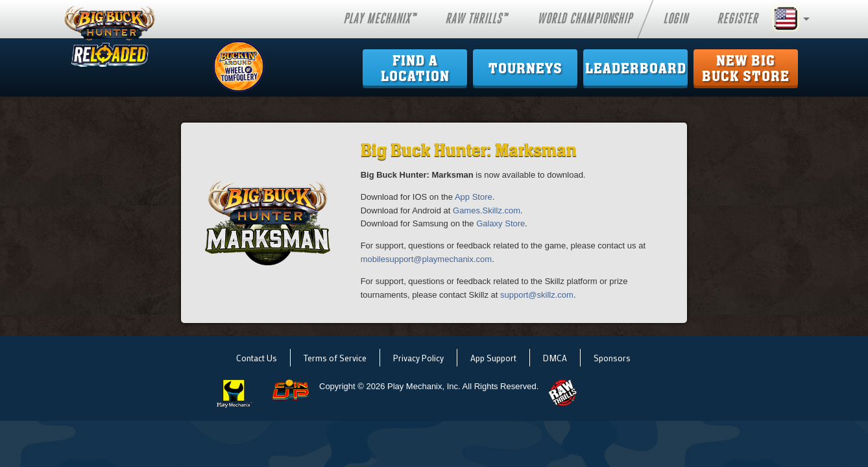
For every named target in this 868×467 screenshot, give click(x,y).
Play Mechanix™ (380, 19)
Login (675, 19)
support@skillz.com (537, 295)
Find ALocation (415, 69)
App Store (474, 197)
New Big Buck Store (746, 69)
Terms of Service (335, 358)
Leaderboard (636, 69)
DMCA (555, 358)
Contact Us (257, 358)
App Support (493, 358)
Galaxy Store (500, 223)
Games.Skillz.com (487, 210)
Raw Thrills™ (476, 19)
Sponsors (612, 358)
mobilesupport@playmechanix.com (427, 259)
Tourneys (525, 69)
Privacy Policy (418, 358)
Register (737, 19)
